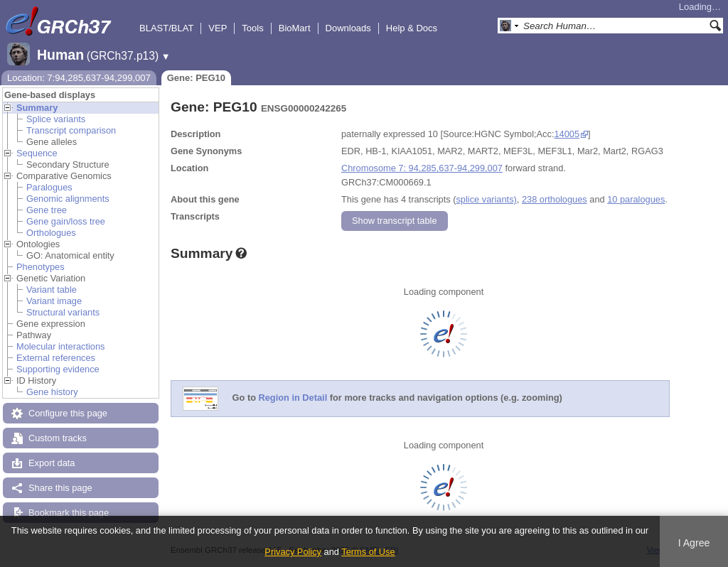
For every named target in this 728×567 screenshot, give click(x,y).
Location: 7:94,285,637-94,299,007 (79, 78)
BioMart (295, 28)
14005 (567, 134)
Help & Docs (412, 28)
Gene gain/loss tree (66, 221)
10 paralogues (636, 199)
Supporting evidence (58, 369)
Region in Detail (293, 398)
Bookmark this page (69, 513)
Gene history (52, 392)
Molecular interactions (60, 346)
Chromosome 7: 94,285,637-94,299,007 (422, 168)
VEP (218, 28)
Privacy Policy (293, 552)
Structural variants (63, 312)
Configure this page (68, 413)
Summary (37, 108)
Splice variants (56, 119)
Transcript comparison (71, 130)
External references (56, 358)
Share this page (60, 488)
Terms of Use (368, 552)
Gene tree (47, 210)
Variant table (52, 290)
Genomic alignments (68, 199)
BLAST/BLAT (166, 28)
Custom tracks (58, 438)
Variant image (54, 301)
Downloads (348, 28)
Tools (252, 28)
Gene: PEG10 (196, 78)
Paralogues (49, 187)
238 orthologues (555, 199)
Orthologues (51, 233)
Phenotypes (41, 267)
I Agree (694, 543)
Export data (52, 463)
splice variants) (486, 199)
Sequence (37, 153)
